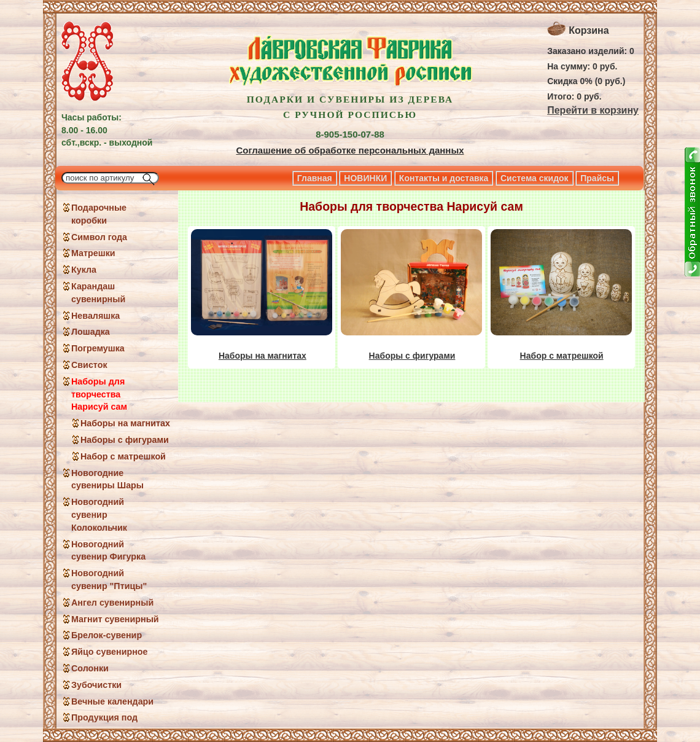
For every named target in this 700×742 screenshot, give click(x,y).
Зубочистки (96, 685)
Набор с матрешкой (123, 456)
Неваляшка (95, 316)
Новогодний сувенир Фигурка (108, 551)
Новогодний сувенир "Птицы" (109, 580)
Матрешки (93, 253)
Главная (315, 178)
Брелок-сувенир (107, 635)
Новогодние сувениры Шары (107, 479)
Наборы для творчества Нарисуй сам (99, 394)
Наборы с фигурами (125, 440)
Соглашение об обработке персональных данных (350, 150)
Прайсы (597, 178)
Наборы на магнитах (125, 423)
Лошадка (91, 332)
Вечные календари (112, 701)
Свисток (89, 365)
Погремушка (98, 348)
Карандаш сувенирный (98, 293)
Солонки (90, 668)
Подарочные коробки (99, 214)
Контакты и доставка (444, 178)
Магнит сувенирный (115, 619)
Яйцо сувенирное (110, 652)
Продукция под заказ (104, 724)
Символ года (99, 237)
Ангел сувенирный (112, 603)
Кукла (84, 270)
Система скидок (535, 178)
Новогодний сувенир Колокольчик (99, 515)
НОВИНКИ (365, 178)
